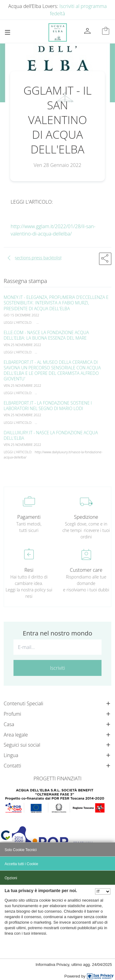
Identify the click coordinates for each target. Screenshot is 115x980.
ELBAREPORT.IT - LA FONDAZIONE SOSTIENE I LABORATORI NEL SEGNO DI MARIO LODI (48, 406)
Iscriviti (57, 668)
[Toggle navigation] (8, 32)
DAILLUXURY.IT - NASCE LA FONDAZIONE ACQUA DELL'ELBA (51, 435)
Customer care (86, 570)
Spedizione (86, 517)
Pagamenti (29, 517)
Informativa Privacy (52, 965)
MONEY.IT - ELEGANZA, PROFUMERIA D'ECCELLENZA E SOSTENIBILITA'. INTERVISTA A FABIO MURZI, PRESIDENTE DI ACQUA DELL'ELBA (56, 303)
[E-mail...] (57, 647)
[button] (105, 259)
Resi (29, 570)
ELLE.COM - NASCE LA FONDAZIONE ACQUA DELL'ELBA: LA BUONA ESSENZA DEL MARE (46, 335)
